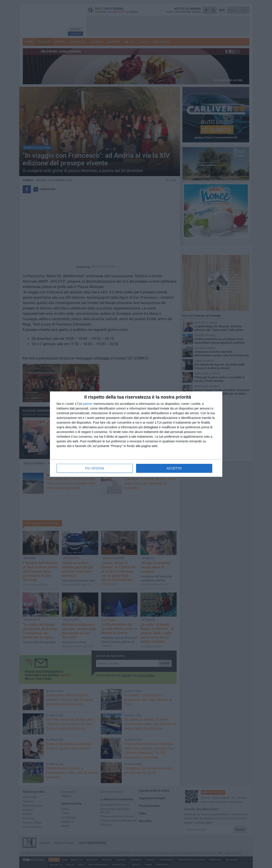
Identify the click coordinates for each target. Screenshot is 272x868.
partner (88, 404)
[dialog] (136, 434)
